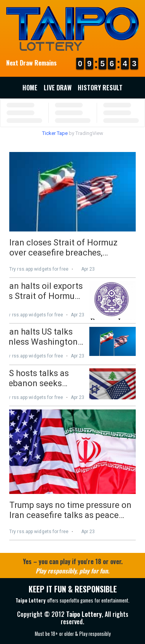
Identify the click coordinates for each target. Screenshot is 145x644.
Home (30, 88)
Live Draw (58, 88)
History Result (100, 88)
